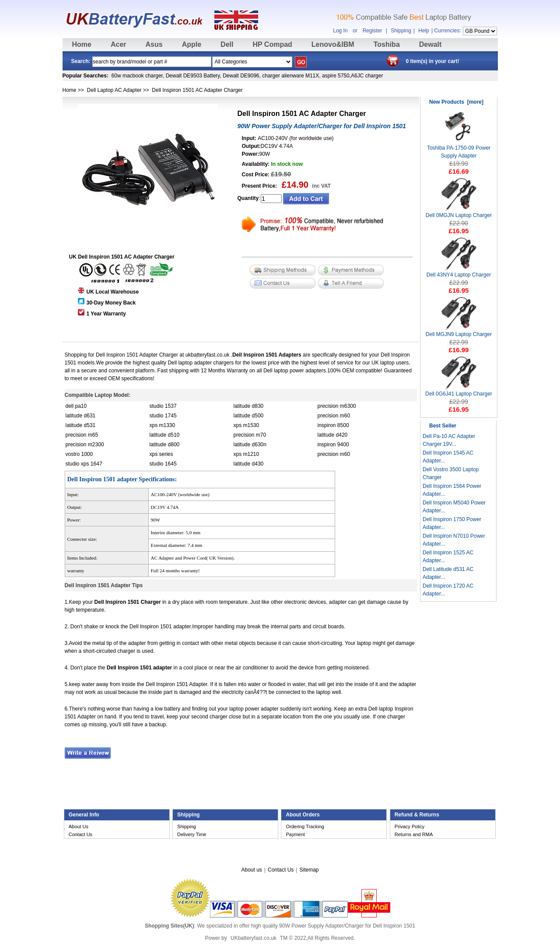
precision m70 (250, 435)
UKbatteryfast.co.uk (254, 938)
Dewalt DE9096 (241, 76)
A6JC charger (367, 76)
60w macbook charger (137, 76)
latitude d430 (249, 464)
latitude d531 (81, 425)
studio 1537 (163, 406)
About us (251, 870)
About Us (79, 826)
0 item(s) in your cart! (433, 61)
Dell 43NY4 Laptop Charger (459, 272)
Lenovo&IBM (333, 44)
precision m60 (334, 416)
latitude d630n (250, 445)
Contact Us (80, 834)
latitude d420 (333, 435)
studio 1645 (163, 464)
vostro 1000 (79, 454)
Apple (192, 44)
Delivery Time (192, 834)
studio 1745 (163, 416)
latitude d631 (81, 416)
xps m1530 (247, 425)
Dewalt (430, 44)
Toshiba (387, 44)
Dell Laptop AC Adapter (114, 90)
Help (424, 31)
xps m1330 (163, 425)
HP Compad (272, 44)
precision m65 (82, 435)
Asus (154, 44)
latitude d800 (165, 445)
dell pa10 (76, 406)
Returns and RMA (414, 834)
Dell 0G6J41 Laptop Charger (459, 391)
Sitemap (309, 870)
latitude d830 (249, 406)
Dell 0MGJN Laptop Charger (459, 212)
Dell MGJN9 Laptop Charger (459, 331)
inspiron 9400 (333, 445)
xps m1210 (247, 454)
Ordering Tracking (305, 826)
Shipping (401, 31)
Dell (227, 44)
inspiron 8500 (333, 425)
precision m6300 (337, 406)
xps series (161, 454)
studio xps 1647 (84, 464)
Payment (295, 834)
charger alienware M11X (290, 76)
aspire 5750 (336, 76)
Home (82, 44)
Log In (340, 31)
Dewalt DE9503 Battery (193, 76)
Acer (119, 44)
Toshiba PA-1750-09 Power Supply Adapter (459, 149)
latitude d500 (249, 416)
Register (373, 31)
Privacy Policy (409, 826)
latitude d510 (165, 435)
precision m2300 (85, 445)
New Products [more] (456, 102)
